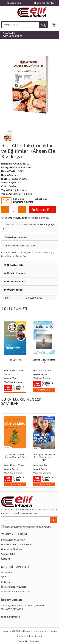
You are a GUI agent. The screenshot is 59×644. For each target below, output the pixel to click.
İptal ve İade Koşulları (14, 587)
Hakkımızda (8, 572)
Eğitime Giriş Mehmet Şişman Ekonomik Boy (15, 456)
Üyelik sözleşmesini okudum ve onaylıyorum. (28, 527)
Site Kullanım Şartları (13, 540)
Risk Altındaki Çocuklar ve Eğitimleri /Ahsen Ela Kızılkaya (27, 252)
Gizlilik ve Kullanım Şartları (17, 544)
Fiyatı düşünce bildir (15, 237)
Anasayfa (9, 33)
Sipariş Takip (14, 3)
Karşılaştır (50, 224)
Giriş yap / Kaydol (44, 3)
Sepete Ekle (43, 209)
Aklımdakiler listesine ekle (19, 245)
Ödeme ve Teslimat (12, 549)
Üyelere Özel (23, 202)
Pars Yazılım (36, 641)
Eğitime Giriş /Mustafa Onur (44, 361)
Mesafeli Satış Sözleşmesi (16, 591)
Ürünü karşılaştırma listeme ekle (22, 224)
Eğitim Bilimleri (13, 36)
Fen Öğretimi (15, 360)
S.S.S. (4, 577)
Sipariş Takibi (9, 554)
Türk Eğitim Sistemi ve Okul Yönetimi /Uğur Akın (44, 457)
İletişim (6, 559)
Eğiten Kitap (22, 256)
